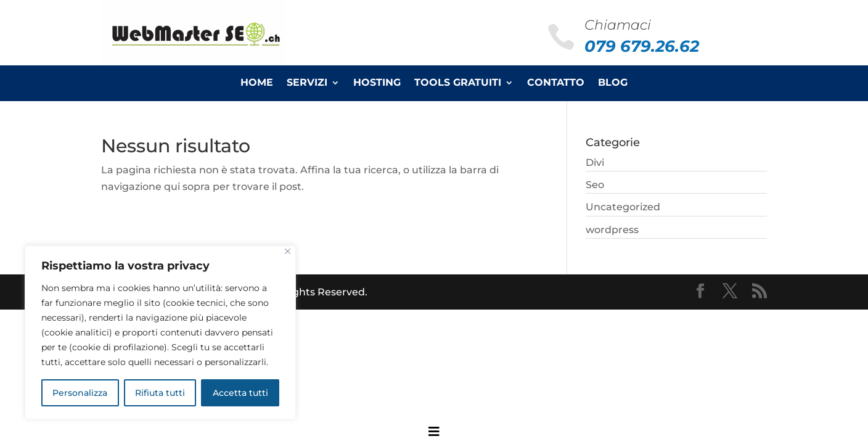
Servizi (307, 83)
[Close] (288, 251)
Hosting (377, 83)
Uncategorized (623, 207)
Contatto (556, 83)
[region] (160, 332)
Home (257, 83)
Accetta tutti (240, 393)
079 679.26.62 (642, 46)
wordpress (612, 230)
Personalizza (80, 393)
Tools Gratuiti (458, 83)
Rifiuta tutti (160, 393)
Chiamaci (618, 25)
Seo (595, 185)
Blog (613, 83)
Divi (595, 162)
